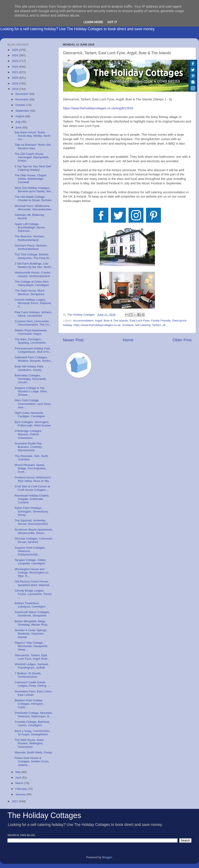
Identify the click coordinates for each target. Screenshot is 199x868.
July (18, 122)
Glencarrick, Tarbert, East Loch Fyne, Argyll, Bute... (32, 657)
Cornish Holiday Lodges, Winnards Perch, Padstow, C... (33, 303)
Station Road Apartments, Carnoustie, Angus (31, 332)
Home (128, 340)
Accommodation (83, 321)
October (21, 105)
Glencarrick (179, 321)
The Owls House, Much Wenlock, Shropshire (30, 292)
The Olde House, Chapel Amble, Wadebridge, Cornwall (31, 179)
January (21, 794)
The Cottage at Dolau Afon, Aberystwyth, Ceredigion (32, 283)
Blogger (107, 857)
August (20, 116)
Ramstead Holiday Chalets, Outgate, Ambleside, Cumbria (32, 499)
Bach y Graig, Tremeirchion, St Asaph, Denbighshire (32, 733)
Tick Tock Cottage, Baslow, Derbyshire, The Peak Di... (33, 256)
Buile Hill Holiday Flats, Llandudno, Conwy (29, 368)
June (19, 127)
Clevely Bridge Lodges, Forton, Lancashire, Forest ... (33, 594)
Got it (112, 22)
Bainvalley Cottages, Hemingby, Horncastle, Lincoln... (31, 379)
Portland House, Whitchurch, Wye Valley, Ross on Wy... (33, 479)
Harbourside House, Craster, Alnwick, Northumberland (33, 274)
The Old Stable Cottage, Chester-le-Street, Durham (33, 199)
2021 (16, 72)
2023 (16, 61)
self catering (143, 325)
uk (164, 325)
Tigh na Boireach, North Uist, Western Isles (33, 146)
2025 (16, 50)
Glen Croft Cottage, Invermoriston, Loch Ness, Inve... (33, 404)
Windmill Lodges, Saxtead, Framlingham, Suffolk (32, 666)
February (21, 789)
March (20, 783)
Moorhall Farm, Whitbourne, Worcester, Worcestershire (33, 208)
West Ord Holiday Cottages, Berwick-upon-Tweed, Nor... (34, 190)
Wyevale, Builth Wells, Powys (34, 752)
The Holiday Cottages (44, 815)
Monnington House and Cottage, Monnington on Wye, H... (32, 573)
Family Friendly (161, 321)
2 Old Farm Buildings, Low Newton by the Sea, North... (34, 265)
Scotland (128, 325)
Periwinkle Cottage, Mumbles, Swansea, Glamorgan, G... (34, 715)
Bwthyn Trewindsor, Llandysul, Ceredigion (30, 605)
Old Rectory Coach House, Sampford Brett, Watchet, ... (34, 583)
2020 (16, 78)
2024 (16, 55)
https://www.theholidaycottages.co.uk (97, 325)
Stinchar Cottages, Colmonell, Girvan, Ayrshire (34, 540)
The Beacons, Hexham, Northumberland (30, 238)
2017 (16, 801)
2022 (16, 67)
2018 (16, 89)
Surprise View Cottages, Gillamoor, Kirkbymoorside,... (30, 551)
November (22, 99)
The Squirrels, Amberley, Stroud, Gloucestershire (31, 522)
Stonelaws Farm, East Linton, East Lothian (33, 693)
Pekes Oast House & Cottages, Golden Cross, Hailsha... (32, 761)
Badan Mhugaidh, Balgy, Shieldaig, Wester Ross (31, 623)
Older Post (182, 340)
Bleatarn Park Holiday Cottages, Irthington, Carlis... (29, 704)
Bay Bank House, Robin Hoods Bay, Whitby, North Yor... (33, 136)
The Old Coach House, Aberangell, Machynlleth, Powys (32, 157)
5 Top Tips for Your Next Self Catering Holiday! (33, 168)
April (19, 778)
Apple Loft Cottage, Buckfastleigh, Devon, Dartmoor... (30, 227)
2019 (16, 83)
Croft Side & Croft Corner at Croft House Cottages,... (32, 488)
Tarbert (156, 325)
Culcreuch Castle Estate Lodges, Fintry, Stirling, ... (32, 684)
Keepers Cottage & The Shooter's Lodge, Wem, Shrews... (31, 391)
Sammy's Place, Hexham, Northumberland (31, 247)
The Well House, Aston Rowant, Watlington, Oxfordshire (29, 743)
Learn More (93, 22)
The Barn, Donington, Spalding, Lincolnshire (30, 341)
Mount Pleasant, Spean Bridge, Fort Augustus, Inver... (31, 468)
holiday (67, 325)
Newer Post (73, 340)
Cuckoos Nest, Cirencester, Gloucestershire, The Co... (33, 323)
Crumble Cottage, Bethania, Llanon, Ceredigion (32, 724)
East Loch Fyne (140, 321)
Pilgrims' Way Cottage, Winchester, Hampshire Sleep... (31, 646)
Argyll (99, 321)
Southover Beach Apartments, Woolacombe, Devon (34, 531)
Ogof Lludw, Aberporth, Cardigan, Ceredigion (30, 415)
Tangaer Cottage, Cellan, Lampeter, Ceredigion (31, 562)
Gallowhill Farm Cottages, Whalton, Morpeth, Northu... (34, 359)
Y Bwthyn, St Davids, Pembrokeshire (28, 675)
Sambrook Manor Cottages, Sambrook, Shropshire (32, 614)
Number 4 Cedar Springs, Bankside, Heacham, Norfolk (31, 634)
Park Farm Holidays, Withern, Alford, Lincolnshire (33, 314)
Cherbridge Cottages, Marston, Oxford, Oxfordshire (28, 434)
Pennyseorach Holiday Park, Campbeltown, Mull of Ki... (33, 350)
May (18, 772)
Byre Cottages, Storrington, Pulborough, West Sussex (33, 424)
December (22, 94)
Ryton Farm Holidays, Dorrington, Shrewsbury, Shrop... (32, 511)
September (23, 111)
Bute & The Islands (116, 321)
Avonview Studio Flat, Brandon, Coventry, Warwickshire (29, 447)
